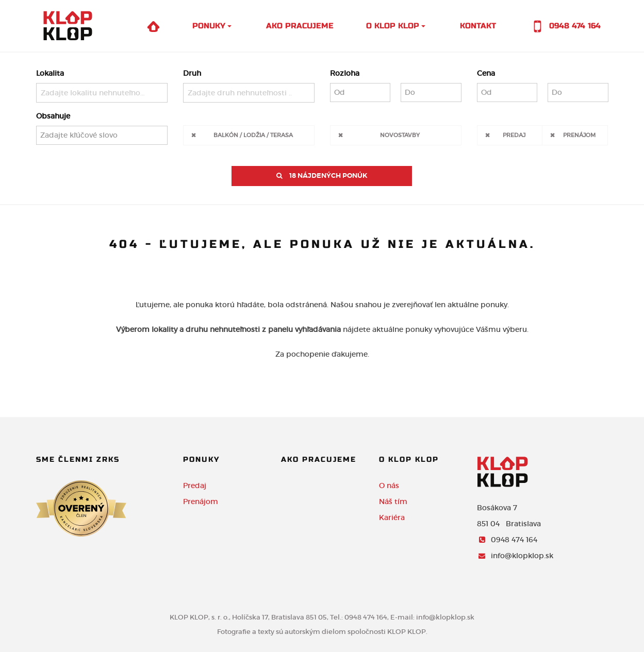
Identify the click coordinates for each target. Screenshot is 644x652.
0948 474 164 (565, 27)
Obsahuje (53, 116)
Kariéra (392, 517)
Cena (486, 73)
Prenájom (579, 135)
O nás (389, 486)
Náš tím (393, 501)
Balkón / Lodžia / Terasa (253, 135)
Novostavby (400, 135)
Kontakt (478, 26)
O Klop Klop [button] (393, 26)
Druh (192, 73)
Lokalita (50, 73)
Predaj (514, 135)
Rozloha (345, 73)
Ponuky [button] (209, 26)
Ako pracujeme (300, 26)
